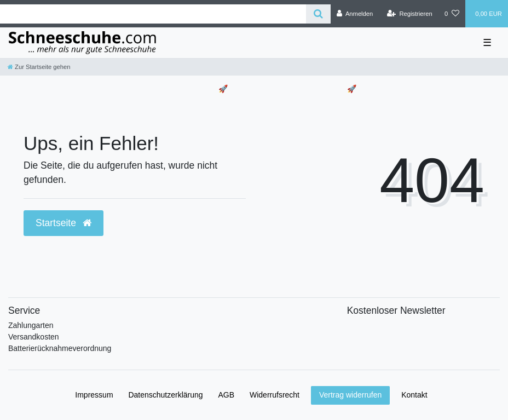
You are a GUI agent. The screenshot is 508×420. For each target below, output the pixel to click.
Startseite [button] (63, 223)
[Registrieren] (410, 14)
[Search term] (153, 14)
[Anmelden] (355, 14)
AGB (227, 395)
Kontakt (414, 395)
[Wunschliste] (452, 14)
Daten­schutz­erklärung (165, 395)
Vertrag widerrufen (350, 395)
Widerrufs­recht (275, 395)
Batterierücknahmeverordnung (60, 348)
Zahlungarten (31, 325)
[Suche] (318, 14)
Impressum (94, 395)
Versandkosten (34, 337)
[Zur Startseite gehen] (39, 67)
